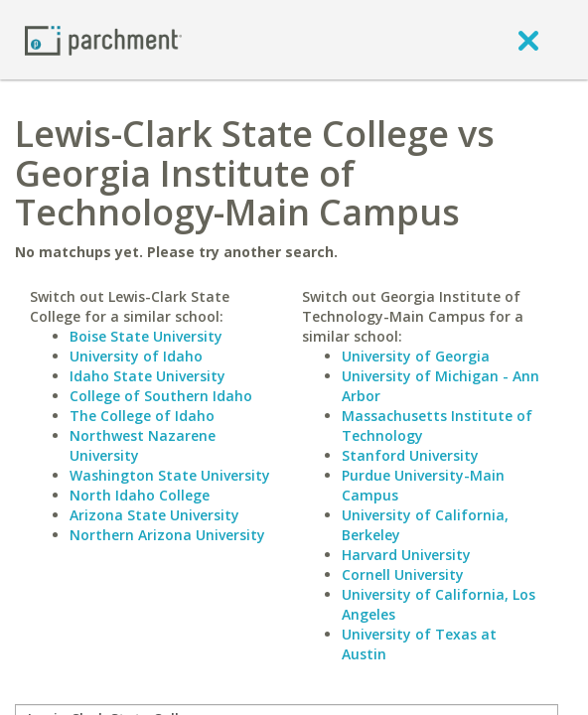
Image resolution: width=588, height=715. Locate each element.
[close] (528, 40)
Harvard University (406, 555)
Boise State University (146, 336)
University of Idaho (136, 356)
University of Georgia (416, 356)
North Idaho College (140, 495)
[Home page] (103, 39)
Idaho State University (147, 376)
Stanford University (410, 455)
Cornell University (403, 574)
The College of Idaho (142, 416)
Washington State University (170, 475)
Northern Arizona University (167, 535)
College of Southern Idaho (161, 396)
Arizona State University (154, 515)
